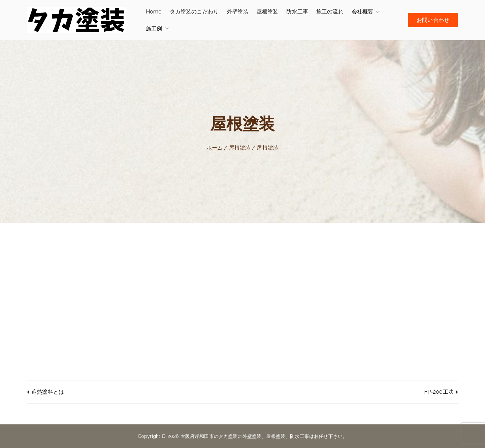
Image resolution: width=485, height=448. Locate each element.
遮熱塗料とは (48, 392)
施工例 (157, 29)
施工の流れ (330, 12)
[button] (377, 12)
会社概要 (366, 12)
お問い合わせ (433, 20)
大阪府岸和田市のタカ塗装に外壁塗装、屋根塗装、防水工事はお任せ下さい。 (264, 436)
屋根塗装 (268, 12)
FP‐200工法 (439, 392)
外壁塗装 (238, 12)
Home (154, 12)
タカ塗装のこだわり (194, 12)
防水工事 (297, 12)
